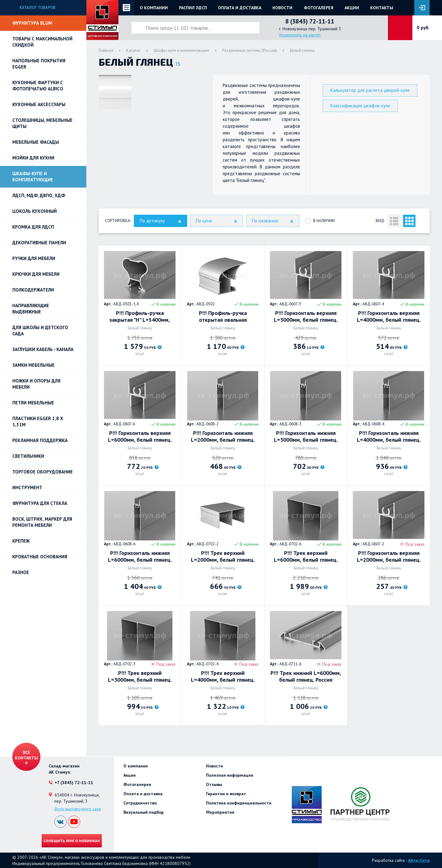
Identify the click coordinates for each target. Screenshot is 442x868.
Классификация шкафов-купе (360, 106)
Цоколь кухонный (35, 211)
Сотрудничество (140, 803)
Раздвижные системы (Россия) (250, 50)
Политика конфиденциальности (239, 803)
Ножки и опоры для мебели (36, 384)
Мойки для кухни (33, 158)
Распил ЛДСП (193, 8)
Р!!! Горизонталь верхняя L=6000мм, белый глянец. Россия (140, 436)
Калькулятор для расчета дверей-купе (370, 90)
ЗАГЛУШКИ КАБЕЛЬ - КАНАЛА (43, 349)
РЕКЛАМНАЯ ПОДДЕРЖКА (40, 440)
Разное (21, 572)
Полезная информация (230, 775)
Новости (282, 8)
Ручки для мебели (34, 258)
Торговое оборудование (43, 472)
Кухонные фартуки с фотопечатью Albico (38, 86)
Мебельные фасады (36, 142)
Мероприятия (220, 812)
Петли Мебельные (33, 403)
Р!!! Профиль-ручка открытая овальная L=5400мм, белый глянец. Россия (223, 316)
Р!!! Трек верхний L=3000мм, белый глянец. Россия (140, 676)
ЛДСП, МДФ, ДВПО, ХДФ (39, 195)
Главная (106, 50)
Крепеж (21, 541)
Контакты (382, 8)
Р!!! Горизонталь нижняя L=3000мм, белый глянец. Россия (306, 436)
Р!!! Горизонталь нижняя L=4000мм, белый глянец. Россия (389, 436)
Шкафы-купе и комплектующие (33, 177)
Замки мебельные (33, 365)
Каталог (133, 50)
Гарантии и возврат (226, 794)
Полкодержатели (33, 290)
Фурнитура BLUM (32, 23)
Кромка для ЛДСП (33, 227)
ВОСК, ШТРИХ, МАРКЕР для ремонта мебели (42, 522)
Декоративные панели (39, 243)
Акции (352, 8)
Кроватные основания (40, 557)
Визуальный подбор (144, 812)
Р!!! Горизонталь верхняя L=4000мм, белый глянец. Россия (389, 316)
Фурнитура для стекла (40, 503)
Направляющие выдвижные (31, 309)
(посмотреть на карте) (300, 35)
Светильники (28, 456)
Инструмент (27, 488)
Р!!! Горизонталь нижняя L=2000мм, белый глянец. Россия (223, 436)
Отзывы (214, 784)
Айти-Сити (419, 860)
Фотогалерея (319, 8)
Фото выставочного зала (78, 809)
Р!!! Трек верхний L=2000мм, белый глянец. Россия (223, 556)
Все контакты (26, 755)
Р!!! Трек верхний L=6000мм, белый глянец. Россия (306, 556)
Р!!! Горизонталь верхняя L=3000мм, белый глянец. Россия (306, 316)
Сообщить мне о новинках (72, 841)
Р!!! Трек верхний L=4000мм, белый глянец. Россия (223, 676)
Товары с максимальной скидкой (42, 42)
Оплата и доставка (240, 8)
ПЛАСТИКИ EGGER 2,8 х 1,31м (38, 422)
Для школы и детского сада (40, 331)
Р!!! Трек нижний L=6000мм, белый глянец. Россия (306, 676)
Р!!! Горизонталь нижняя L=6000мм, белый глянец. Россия (140, 556)
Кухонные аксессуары (39, 104)
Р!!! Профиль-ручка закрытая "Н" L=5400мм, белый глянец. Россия (140, 316)
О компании (154, 8)
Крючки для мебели (36, 274)
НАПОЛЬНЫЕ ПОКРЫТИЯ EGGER (39, 64)
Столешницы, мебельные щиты (42, 123)
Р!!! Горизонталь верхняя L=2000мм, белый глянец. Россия (389, 556)
